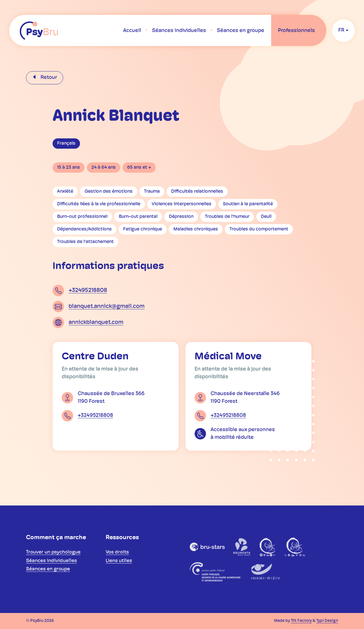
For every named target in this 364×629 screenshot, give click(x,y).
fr (341, 30)
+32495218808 (88, 290)
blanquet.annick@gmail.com (107, 306)
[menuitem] (132, 31)
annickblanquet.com (96, 323)
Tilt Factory (301, 621)
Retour (48, 78)
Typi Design (327, 621)
